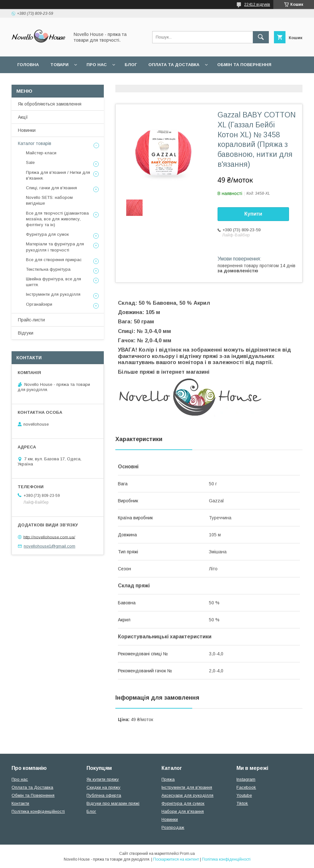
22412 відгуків (257, 4)
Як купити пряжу (103, 779)
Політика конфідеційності (170, 81)
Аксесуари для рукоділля (187, 795)
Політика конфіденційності (38, 811)
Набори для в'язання (183, 811)
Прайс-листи (31, 320)
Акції (23, 117)
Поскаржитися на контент (176, 859)
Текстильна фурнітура (48, 269)
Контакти (20, 803)
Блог (131, 65)
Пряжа (168, 779)
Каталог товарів (35, 143)
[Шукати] (261, 37)
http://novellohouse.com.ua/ (49, 537)
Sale (30, 162)
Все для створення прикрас (54, 260)
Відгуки (26, 333)
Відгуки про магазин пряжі (113, 803)
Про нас (97, 65)
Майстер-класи (41, 153)
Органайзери (39, 304)
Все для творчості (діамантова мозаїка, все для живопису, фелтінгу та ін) (57, 219)
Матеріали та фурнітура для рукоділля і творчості (55, 247)
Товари (59, 65)
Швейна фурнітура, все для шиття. (54, 282)
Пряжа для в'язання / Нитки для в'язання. (58, 175)
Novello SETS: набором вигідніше (49, 200)
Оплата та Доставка (174, 65)
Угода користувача (101, 81)
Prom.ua (187, 854)
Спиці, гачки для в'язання (51, 188)
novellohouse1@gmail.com (50, 546)
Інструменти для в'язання (187, 787)
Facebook (246, 787)
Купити (253, 214)
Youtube (244, 795)
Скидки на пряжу (103, 787)
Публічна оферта (104, 795)
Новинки (27, 130)
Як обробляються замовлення (50, 104)
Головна (28, 65)
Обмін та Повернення (33, 795)
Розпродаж (173, 827)
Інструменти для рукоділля (53, 294)
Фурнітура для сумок (47, 234)
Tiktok (242, 803)
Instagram (246, 779)
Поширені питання (41, 81)
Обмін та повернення (244, 65)
